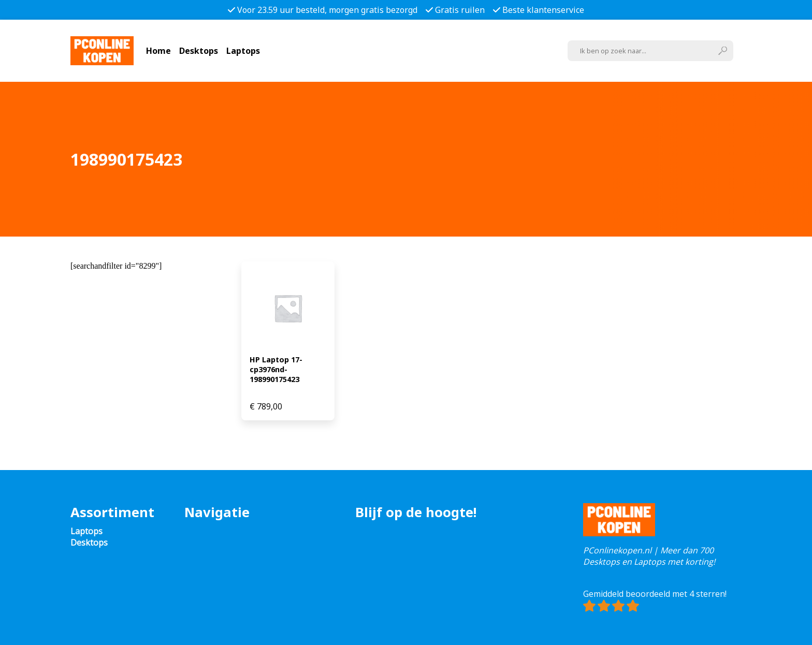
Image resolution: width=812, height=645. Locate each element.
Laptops (243, 51)
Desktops (199, 51)
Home (158, 51)
